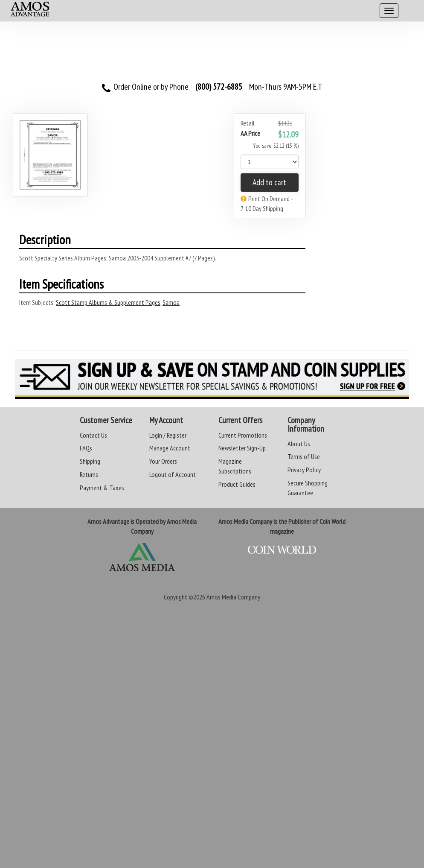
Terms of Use (304, 456)
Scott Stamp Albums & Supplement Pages (108, 302)
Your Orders (163, 461)
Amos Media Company (233, 597)
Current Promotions (243, 435)
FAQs (86, 448)
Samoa (171, 302)
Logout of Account (173, 474)
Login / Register (168, 435)
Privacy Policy (304, 470)
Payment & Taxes (102, 488)
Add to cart (269, 182)
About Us (299, 444)
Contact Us (93, 435)
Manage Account (170, 448)
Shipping (90, 461)
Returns (89, 474)
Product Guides (237, 484)
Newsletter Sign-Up (242, 448)
